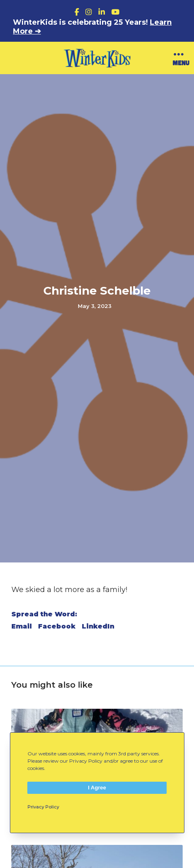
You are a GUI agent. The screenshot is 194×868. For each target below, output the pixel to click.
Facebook (57, 626)
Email (21, 626)
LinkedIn (98, 626)
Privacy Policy (43, 807)
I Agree (97, 788)
